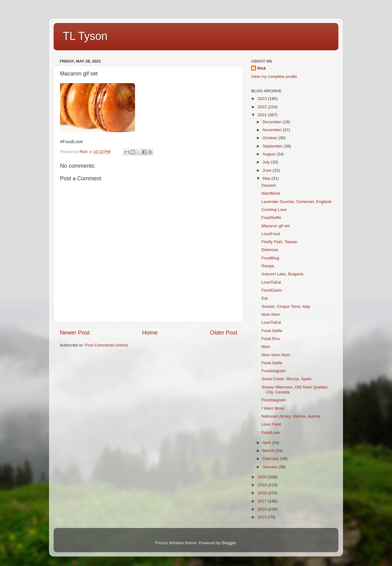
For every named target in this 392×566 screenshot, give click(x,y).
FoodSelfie (271, 218)
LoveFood (271, 234)
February (271, 459)
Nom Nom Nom (276, 355)
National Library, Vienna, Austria (291, 416)
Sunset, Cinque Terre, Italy (286, 306)
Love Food (271, 424)
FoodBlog (270, 258)
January (270, 467)
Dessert (269, 185)
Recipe (268, 266)
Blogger (229, 543)
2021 (263, 115)
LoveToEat (271, 282)
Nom (266, 347)
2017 (263, 501)
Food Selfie (272, 331)
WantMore (271, 193)
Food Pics (271, 339)
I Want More (273, 408)
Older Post (224, 333)
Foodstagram (274, 371)
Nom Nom (271, 314)
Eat (265, 298)
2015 (263, 517)
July (267, 162)
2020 (263, 477)
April (267, 443)
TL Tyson (85, 36)
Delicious (270, 250)
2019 (263, 485)
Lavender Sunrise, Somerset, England (296, 202)
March (269, 451)
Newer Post (75, 333)
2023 (263, 99)
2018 (263, 493)
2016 (263, 509)
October (270, 138)
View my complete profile (274, 76)
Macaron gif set (276, 226)
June (268, 170)
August (269, 154)
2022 (263, 107)
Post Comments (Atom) (107, 345)
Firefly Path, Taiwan (280, 242)
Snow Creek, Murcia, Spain (287, 379)
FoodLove (271, 432)
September (273, 146)
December (273, 122)
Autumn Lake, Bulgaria (283, 274)
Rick (262, 68)
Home (150, 333)
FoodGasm (272, 290)
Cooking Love (274, 210)
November (273, 130)
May (267, 178)
